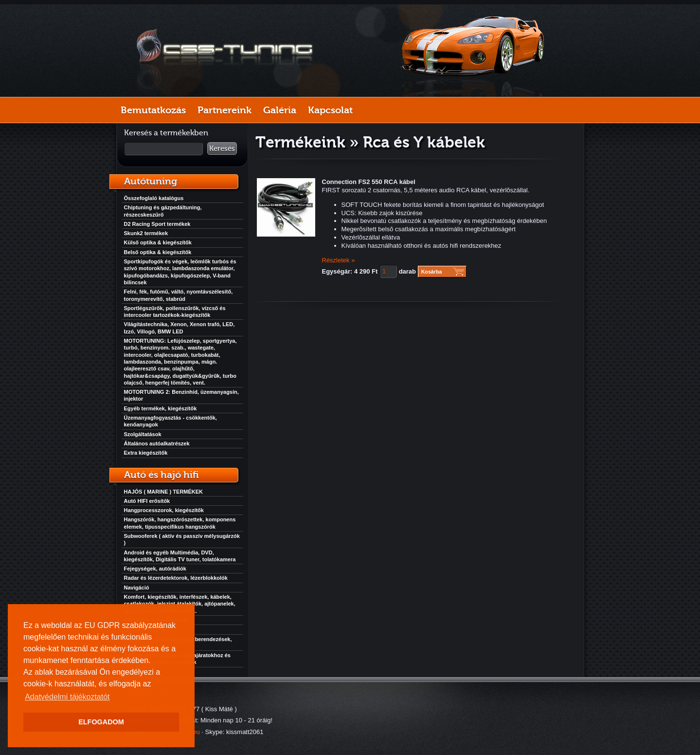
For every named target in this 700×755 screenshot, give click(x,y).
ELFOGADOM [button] (101, 722)
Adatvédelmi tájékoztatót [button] (67, 697)
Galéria (280, 110)
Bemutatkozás (153, 110)
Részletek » (339, 260)
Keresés (222, 148)
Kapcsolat (330, 110)
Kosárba (432, 272)
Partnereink (224, 110)
